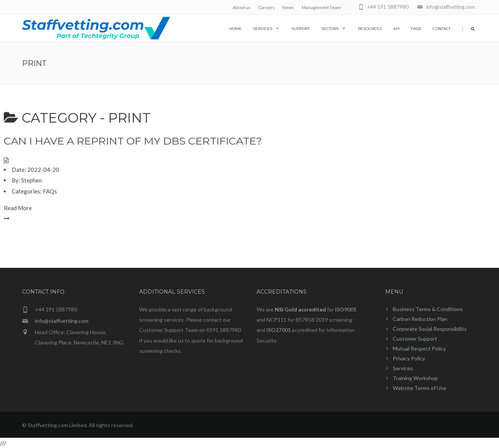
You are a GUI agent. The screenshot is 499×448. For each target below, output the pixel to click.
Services (267, 28)
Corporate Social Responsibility (430, 329)
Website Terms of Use (420, 388)
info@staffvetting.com (62, 321)
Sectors (334, 28)
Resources (370, 29)
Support (301, 29)
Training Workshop (415, 378)
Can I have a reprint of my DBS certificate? (133, 141)
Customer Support (415, 339)
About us (242, 7)
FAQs (416, 29)
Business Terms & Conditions (428, 309)
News (288, 7)
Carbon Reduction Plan (420, 319)
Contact (442, 29)
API (396, 29)
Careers (266, 7)
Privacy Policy (409, 358)
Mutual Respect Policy (419, 348)
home (235, 29)
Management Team (321, 7)
